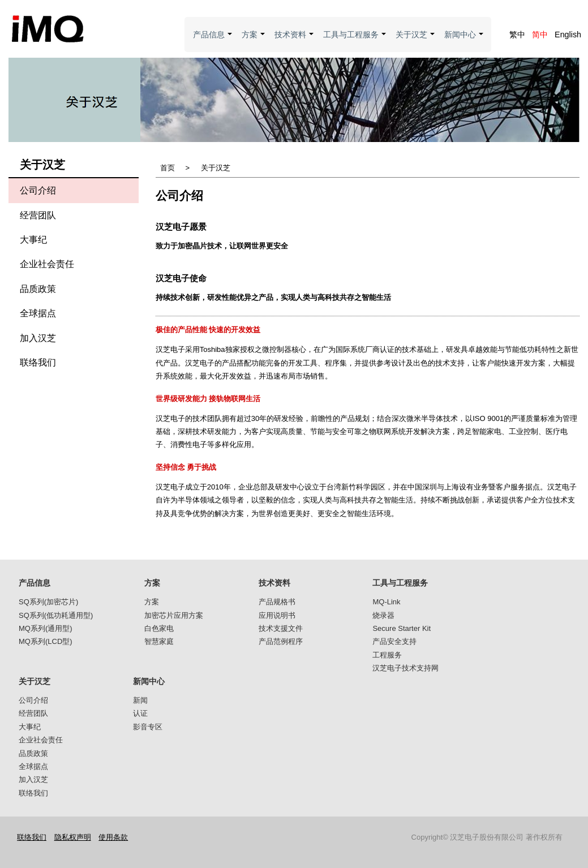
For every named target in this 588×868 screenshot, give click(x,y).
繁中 (517, 35)
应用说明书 (277, 615)
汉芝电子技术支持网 (405, 668)
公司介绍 (38, 190)
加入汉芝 (38, 338)
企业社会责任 (47, 264)
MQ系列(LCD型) (46, 641)
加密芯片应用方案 (174, 615)
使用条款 (113, 837)
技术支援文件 (281, 628)
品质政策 (38, 289)
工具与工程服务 (355, 41)
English (568, 35)
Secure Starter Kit (402, 628)
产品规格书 (277, 602)
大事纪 (33, 240)
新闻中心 (464, 41)
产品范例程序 (281, 641)
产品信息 (213, 41)
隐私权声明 (73, 837)
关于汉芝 (416, 41)
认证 (140, 713)
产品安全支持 (394, 641)
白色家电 (159, 628)
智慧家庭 (159, 641)
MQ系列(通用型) (46, 628)
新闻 (140, 700)
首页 (168, 168)
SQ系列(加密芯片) (48, 602)
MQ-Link (386, 602)
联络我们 (38, 362)
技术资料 (295, 41)
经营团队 (38, 215)
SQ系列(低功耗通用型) (56, 615)
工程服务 (387, 655)
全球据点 (38, 313)
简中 (540, 35)
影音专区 (148, 727)
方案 (254, 41)
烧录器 (383, 615)
